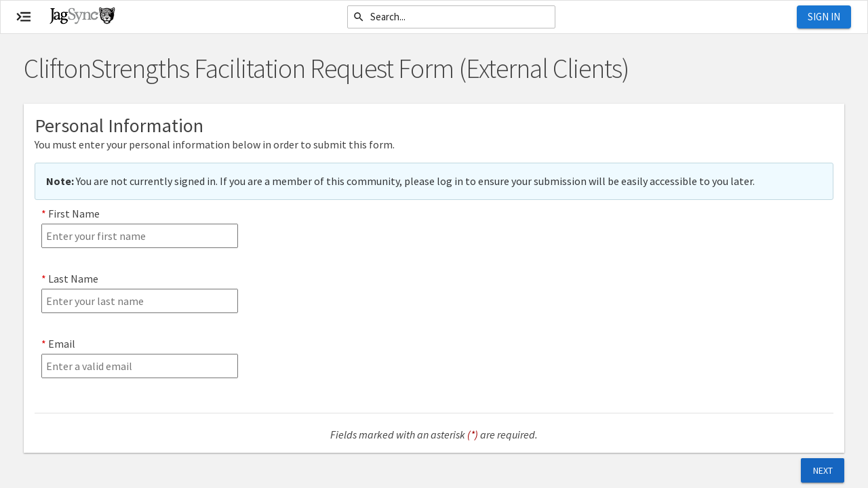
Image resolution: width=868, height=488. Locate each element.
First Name (74, 213)
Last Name (73, 279)
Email (62, 344)
